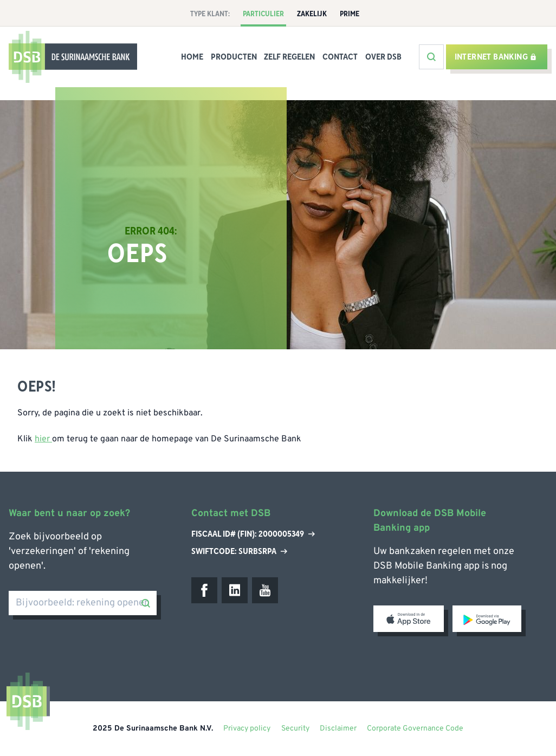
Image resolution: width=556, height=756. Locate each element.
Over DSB (383, 57)
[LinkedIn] (235, 590)
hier (43, 439)
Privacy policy (247, 729)
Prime (350, 14)
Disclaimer (338, 729)
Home (192, 57)
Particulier (263, 14)
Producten (234, 57)
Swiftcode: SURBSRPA (239, 551)
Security (295, 729)
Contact (340, 57)
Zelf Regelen (289, 57)
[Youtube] (265, 590)
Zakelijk (312, 14)
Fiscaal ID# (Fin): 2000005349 (253, 535)
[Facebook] (204, 590)
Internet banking (496, 57)
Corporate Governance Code (415, 729)
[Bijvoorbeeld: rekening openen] (83, 603)
